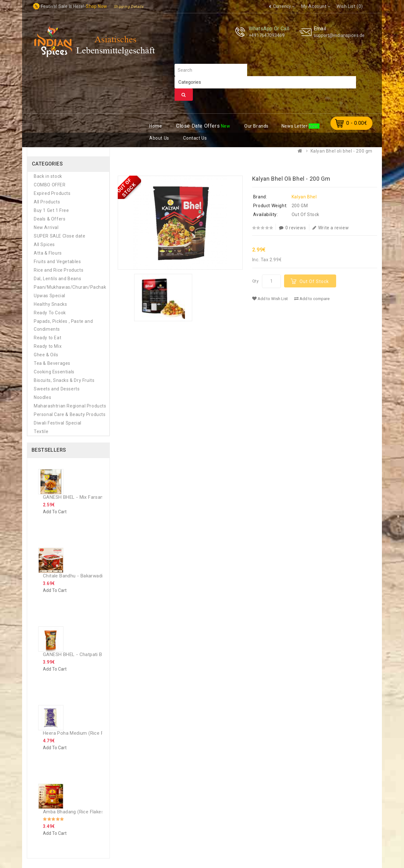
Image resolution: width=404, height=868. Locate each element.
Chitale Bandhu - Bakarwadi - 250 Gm (84, 576)
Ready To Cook (50, 313)
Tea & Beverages (52, 363)
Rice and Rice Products (59, 270)
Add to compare (312, 299)
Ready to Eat (48, 338)
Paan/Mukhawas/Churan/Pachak (70, 287)
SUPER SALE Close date (60, 236)
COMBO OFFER (50, 185)
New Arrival (46, 227)
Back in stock (48, 176)
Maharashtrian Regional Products (70, 406)
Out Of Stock (314, 281)
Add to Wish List (270, 299)
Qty (255, 281)
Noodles (42, 397)
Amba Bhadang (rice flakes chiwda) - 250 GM (94, 812)
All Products (47, 202)
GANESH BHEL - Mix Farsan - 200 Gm (84, 497)
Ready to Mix (48, 346)
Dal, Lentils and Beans (57, 279)
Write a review (331, 228)
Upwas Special (50, 296)
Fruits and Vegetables (57, 262)
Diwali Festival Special (58, 423)
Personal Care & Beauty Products (70, 414)
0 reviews (292, 228)
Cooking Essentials (54, 372)
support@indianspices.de (339, 35)
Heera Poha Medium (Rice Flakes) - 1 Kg (87, 733)
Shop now (96, 6)
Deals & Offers (50, 219)
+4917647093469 (267, 35)
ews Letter (295, 126)
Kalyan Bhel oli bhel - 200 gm (342, 151)
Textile (41, 431)
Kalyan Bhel (304, 197)
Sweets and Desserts (57, 389)
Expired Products (52, 193)
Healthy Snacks (50, 304)
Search (184, 95)
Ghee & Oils (46, 355)
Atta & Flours (48, 253)
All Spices (44, 244)
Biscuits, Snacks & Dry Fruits (64, 380)
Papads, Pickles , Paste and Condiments (63, 325)
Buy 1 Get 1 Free (51, 210)
